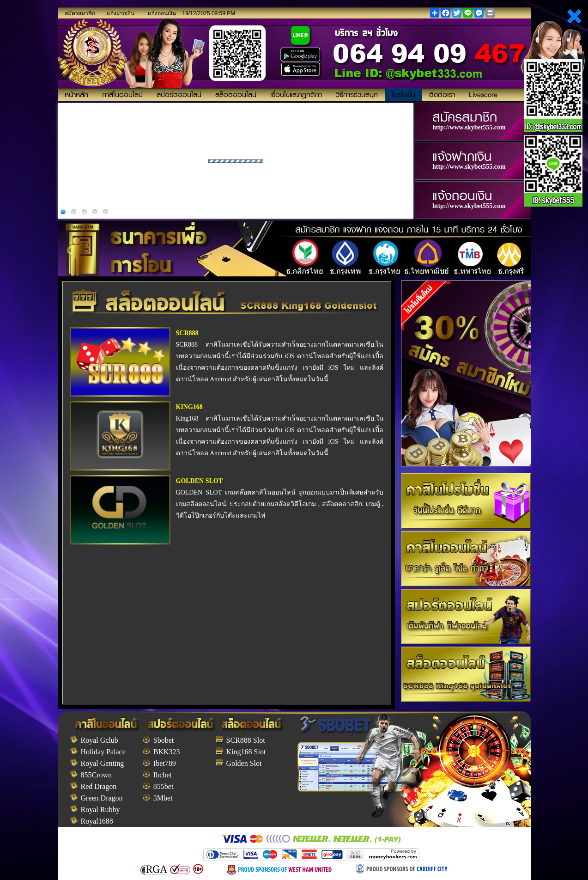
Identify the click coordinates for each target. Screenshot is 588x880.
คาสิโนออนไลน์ (122, 94)
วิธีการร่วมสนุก (357, 94)
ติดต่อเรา (442, 94)
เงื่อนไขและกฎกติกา (296, 94)
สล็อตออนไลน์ (236, 94)
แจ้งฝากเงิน (121, 13)
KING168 (189, 407)
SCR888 (187, 333)
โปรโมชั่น (403, 94)
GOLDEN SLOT (200, 481)
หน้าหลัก (76, 94)
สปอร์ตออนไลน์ (179, 94)
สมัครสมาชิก (80, 13)
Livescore (483, 94)
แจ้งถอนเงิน (162, 13)
